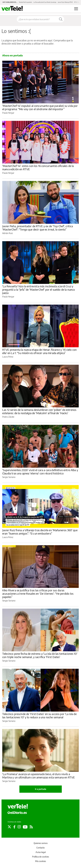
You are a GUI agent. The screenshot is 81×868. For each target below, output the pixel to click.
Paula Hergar (8, 113)
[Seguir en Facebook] (14, 827)
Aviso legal (41, 852)
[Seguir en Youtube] (25, 827)
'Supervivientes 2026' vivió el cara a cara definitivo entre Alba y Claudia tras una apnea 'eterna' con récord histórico (40, 472)
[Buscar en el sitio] (37, 19)
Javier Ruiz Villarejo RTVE (65, 2)
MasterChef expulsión (25, 2)
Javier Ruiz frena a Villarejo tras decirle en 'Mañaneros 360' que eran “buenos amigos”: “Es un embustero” (40, 532)
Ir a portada (41, 789)
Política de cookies (40, 857)
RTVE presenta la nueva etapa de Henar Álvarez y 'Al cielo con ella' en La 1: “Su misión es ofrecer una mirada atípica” (39, 351)
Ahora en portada (12, 55)
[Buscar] (61, 19)
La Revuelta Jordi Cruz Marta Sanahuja (45, 2)
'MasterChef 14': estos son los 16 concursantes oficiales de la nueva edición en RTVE (38, 167)
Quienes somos (41, 843)
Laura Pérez (8, 357)
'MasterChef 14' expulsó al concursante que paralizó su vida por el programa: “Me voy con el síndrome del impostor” (40, 107)
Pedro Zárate (8, 417)
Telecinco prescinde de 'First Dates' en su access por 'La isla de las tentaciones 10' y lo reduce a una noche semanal (39, 716)
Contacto (40, 848)
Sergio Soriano (9, 477)
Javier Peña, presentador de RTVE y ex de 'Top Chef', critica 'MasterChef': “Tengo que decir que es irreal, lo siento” (38, 228)
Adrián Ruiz (7, 233)
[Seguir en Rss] (31, 827)
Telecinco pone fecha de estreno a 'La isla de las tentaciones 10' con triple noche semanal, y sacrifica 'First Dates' (40, 655)
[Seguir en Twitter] (9, 827)
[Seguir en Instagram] (19, 827)
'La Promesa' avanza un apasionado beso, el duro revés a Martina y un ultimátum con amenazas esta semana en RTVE (39, 776)
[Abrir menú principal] (76, 9)
